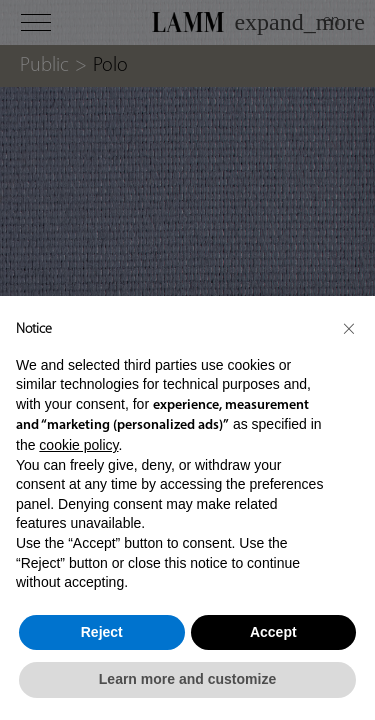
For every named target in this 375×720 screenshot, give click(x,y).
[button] (349, 328)
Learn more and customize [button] (187, 679)
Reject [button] (102, 632)
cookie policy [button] (78, 445)
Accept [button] (273, 632)
